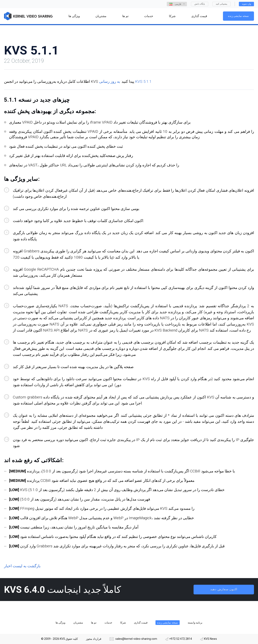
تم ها (94, 623)
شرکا (123, 623)
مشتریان (78, 623)
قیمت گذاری (141, 623)
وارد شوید (246, 4)
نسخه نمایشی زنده (238, 16)
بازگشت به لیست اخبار (22, 566)
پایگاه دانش (200, 4)
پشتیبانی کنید (221, 4)
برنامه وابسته (195, 623)
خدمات (108, 623)
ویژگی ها (60, 623)
